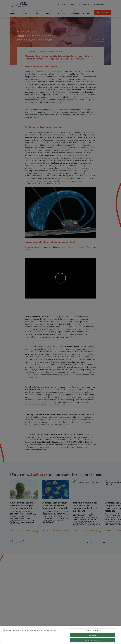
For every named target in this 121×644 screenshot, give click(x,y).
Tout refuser (93, 635)
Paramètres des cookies (93, 630)
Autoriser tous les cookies (93, 640)
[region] (60, 635)
